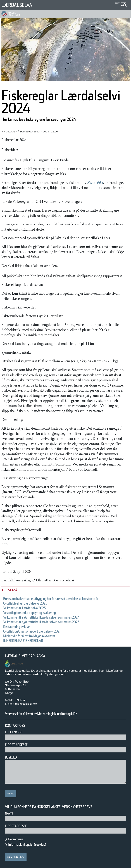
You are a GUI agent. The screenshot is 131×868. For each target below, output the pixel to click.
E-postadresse (16, 826)
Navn (9, 813)
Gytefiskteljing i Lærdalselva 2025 (25, 603)
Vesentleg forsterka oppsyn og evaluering (29, 613)
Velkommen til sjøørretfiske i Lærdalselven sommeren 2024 (41, 617)
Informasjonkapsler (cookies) (27, 844)
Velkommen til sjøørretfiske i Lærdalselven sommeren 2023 (41, 622)
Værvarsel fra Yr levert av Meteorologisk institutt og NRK (41, 714)
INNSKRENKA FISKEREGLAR (23, 641)
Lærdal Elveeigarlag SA (25, 656)
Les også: (12, 590)
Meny (117, 3)
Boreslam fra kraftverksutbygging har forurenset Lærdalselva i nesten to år (51, 599)
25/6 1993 (95, 183)
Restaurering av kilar (17, 627)
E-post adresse (16, 745)
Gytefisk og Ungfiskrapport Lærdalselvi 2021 (32, 631)
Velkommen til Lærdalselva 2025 (24, 608)
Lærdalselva (17, 5)
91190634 (19, 700)
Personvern (16, 839)
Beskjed (11, 757)
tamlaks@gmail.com (26, 704)
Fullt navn (13, 732)
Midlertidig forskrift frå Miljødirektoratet (29, 636)
